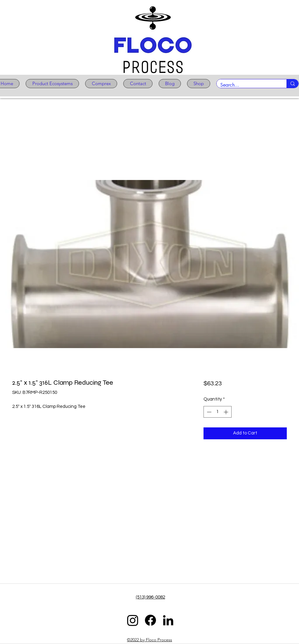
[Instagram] (133, 620)
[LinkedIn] (168, 620)
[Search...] (247, 85)
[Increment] (227, 412)
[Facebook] (150, 620)
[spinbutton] (217, 412)
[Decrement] (209, 412)
